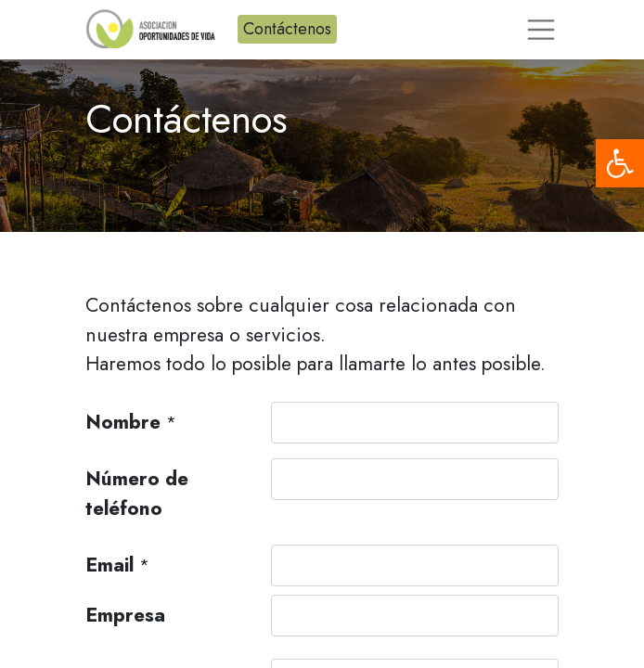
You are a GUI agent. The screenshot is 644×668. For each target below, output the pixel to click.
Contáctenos (287, 29)
